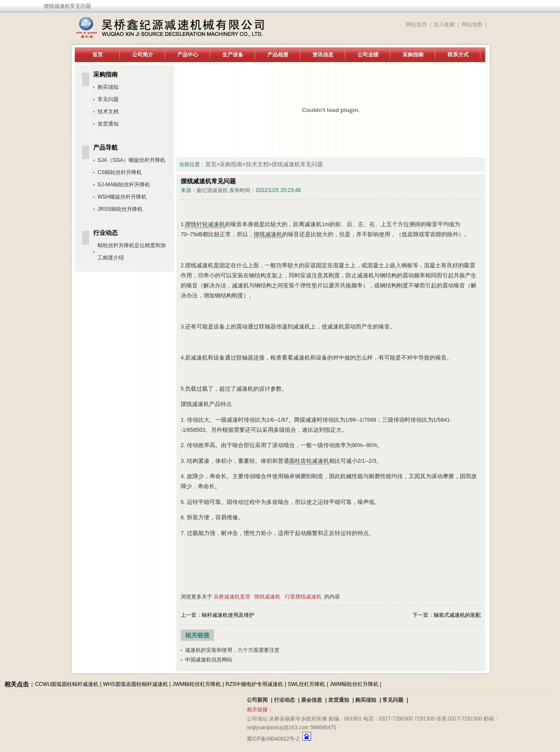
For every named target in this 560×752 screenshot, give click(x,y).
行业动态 (284, 700)
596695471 (323, 728)
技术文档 (257, 164)
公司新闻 (257, 700)
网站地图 (472, 24)
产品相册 (278, 55)
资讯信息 (323, 55)
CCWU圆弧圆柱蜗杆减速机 (67, 684)
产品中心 (188, 55)
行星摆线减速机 (303, 597)
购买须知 (108, 87)
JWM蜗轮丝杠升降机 (197, 684)
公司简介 (143, 55)
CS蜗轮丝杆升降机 (120, 172)
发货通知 (108, 124)
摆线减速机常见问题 (297, 164)
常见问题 (108, 99)
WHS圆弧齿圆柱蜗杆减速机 (136, 684)
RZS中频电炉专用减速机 (254, 684)
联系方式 (458, 55)
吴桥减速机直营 (232, 597)
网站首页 (416, 24)
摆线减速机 (268, 234)
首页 (98, 55)
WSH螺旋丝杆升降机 (122, 197)
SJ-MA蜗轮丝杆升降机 (124, 185)
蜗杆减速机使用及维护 (228, 615)
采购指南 (413, 55)
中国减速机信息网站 (209, 660)
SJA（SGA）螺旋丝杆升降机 (131, 160)
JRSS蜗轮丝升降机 (120, 209)
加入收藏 (444, 24)
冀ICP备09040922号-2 (273, 739)
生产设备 (233, 55)
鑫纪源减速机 (212, 190)
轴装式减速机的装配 (457, 615)
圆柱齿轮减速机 (309, 461)
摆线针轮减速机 (205, 224)
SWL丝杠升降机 (306, 684)
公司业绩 (368, 55)
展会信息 (311, 700)
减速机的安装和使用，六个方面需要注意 (232, 650)
